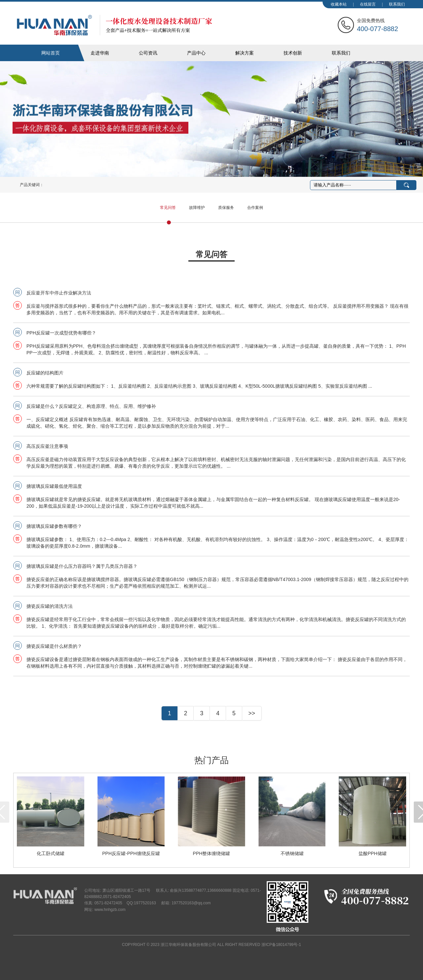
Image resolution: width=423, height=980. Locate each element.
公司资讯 (148, 53)
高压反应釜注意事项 (47, 446)
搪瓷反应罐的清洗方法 (50, 606)
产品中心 (196, 53)
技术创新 (293, 53)
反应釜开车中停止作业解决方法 (59, 293)
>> (252, 713)
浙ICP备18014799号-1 (281, 945)
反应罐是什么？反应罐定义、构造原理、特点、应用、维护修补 (91, 406)
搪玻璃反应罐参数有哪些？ (54, 526)
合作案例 (255, 208)
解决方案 (245, 53)
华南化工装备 (114, 25)
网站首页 (51, 53)
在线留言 (368, 4)
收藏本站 (339, 4)
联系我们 (397, 4)
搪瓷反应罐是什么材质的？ (54, 646)
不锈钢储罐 (292, 853)
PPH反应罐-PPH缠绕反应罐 (131, 853)
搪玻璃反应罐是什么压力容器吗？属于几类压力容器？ (82, 566)
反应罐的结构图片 (45, 373)
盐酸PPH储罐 (373, 853)
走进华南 (100, 53)
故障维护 (197, 208)
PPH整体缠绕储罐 (212, 853)
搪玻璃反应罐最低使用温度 (54, 486)
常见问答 (168, 208)
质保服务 (226, 208)
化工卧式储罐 (51, 853)
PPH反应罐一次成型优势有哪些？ (61, 333)
